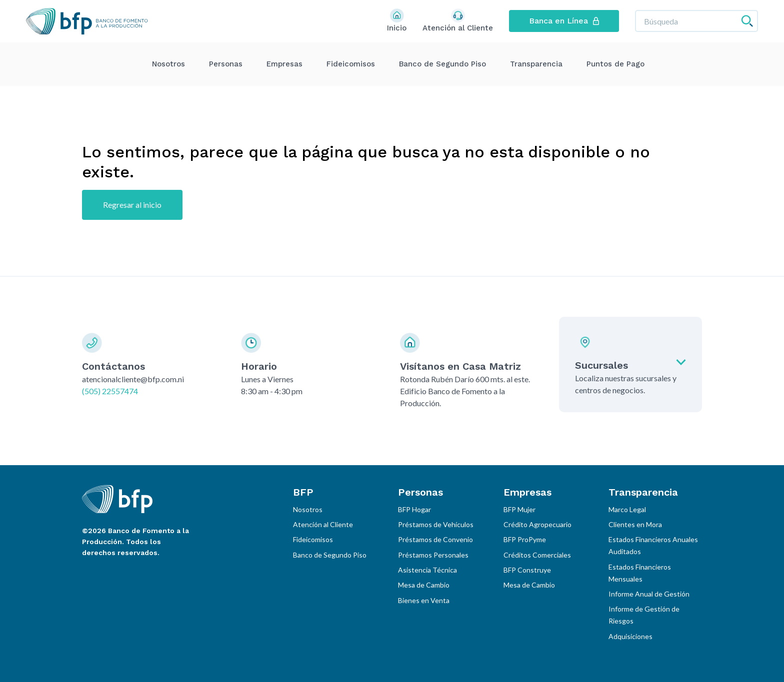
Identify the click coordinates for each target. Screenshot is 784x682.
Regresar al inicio (132, 205)
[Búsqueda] (696, 21)
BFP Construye (527, 570)
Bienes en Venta (424, 600)
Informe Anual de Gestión (649, 594)
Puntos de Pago (615, 64)
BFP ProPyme (525, 539)
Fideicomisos (351, 64)
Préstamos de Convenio (435, 539)
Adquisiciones (630, 636)
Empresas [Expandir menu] (284, 64)
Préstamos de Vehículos (436, 524)
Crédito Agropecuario (537, 524)
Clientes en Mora (635, 524)
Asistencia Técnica (427, 570)
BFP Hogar (414, 509)
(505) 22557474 (110, 391)
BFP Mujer (519, 509)
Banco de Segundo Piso (442, 64)
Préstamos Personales (433, 555)
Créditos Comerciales (537, 555)
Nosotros (168, 64)
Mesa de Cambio (424, 585)
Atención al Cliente (323, 524)
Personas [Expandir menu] (226, 64)
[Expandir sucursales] (630, 364)
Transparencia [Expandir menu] (536, 64)
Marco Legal (627, 509)
